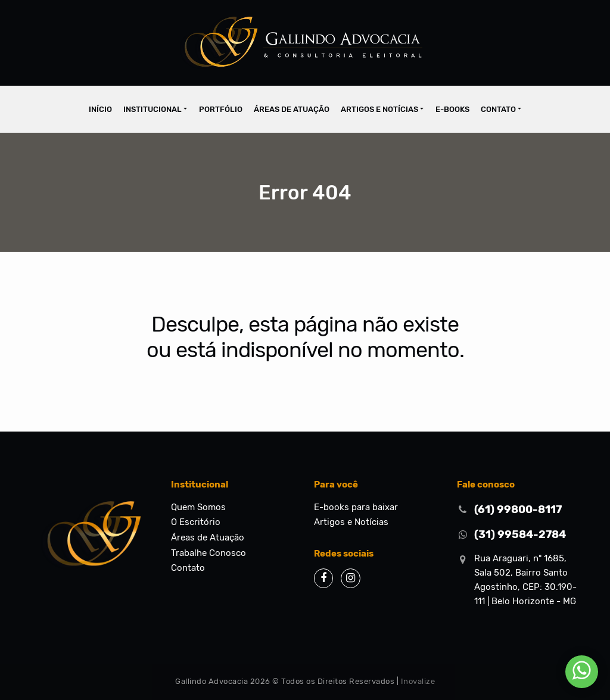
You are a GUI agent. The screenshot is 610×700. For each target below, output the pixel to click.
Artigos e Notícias (379, 109)
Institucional (152, 109)
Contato (498, 109)
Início (100, 109)
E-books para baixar (356, 507)
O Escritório (196, 522)
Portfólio (221, 109)
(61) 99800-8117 (518, 510)
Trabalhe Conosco (208, 553)
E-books (452, 109)
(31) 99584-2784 (520, 535)
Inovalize (418, 681)
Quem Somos (198, 507)
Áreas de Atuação (292, 109)
